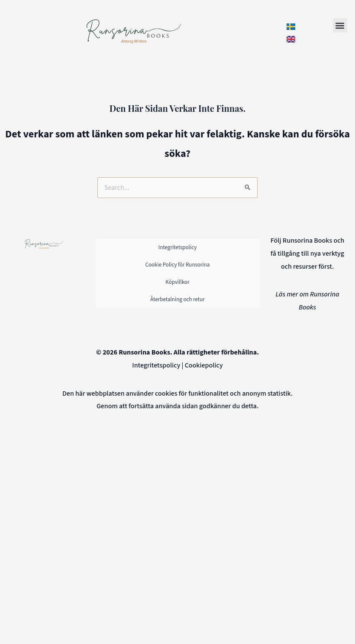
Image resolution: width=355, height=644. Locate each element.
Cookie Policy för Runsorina (178, 265)
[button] (340, 25)
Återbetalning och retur (177, 299)
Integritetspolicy (177, 247)
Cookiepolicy (204, 365)
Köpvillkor (177, 282)
